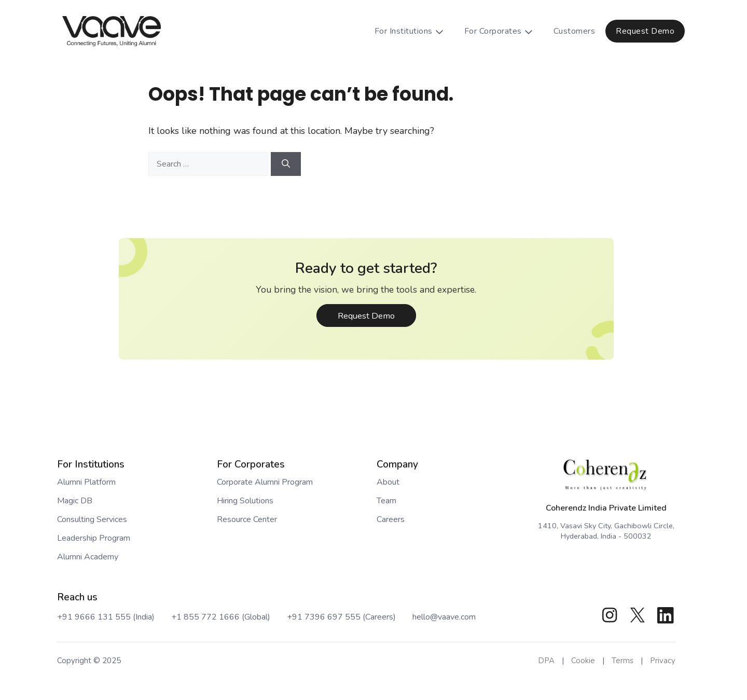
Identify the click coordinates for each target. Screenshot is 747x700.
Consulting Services (92, 519)
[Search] (286, 164)
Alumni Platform (86, 482)
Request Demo (645, 31)
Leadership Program (94, 538)
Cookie (583, 661)
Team (386, 501)
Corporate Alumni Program (265, 482)
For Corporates (504, 31)
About (388, 482)
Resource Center (247, 519)
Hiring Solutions (245, 501)
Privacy (663, 661)
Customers (575, 31)
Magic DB (75, 501)
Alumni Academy (88, 557)
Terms (622, 661)
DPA (546, 661)
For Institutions (414, 31)
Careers (391, 519)
